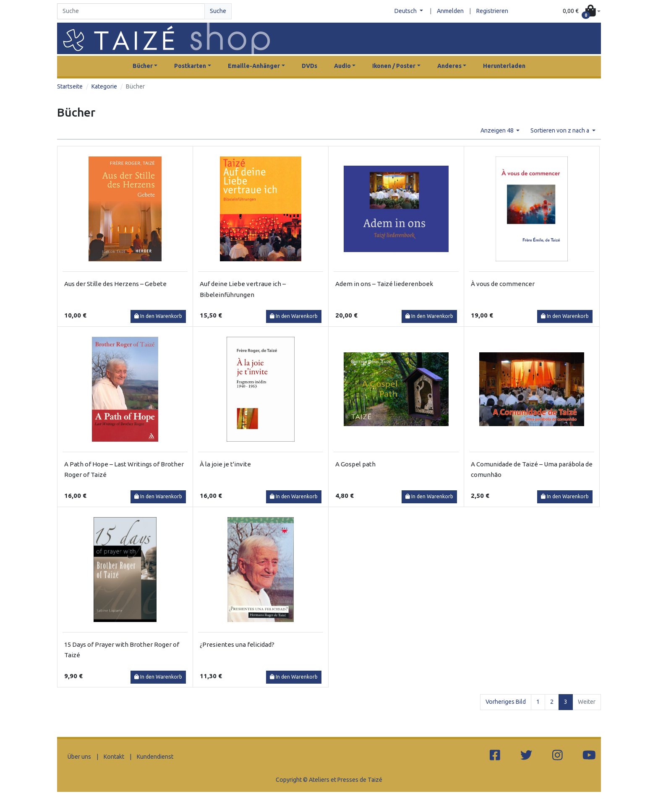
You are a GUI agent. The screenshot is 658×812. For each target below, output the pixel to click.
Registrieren (492, 11)
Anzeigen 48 (498, 130)
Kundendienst (155, 757)
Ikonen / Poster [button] (394, 66)
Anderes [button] (449, 66)
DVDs (309, 66)
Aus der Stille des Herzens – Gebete (115, 284)
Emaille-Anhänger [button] (254, 66)
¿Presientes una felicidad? (237, 644)
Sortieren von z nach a (560, 130)
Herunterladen (504, 66)
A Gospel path (355, 464)
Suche (218, 11)
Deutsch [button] (406, 11)
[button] (582, 12)
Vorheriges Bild (506, 702)
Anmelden (450, 11)
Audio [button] (342, 66)
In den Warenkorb (158, 316)
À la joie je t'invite (225, 464)
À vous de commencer (503, 284)
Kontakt (114, 757)
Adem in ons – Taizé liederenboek (384, 284)
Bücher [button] (143, 66)
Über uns (79, 757)
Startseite (70, 86)
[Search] (131, 11)
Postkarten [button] (190, 66)
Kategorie (104, 86)
